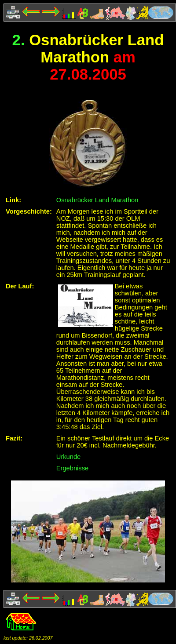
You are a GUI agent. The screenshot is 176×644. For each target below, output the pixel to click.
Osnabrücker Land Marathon (97, 200)
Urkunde (68, 457)
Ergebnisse (72, 468)
